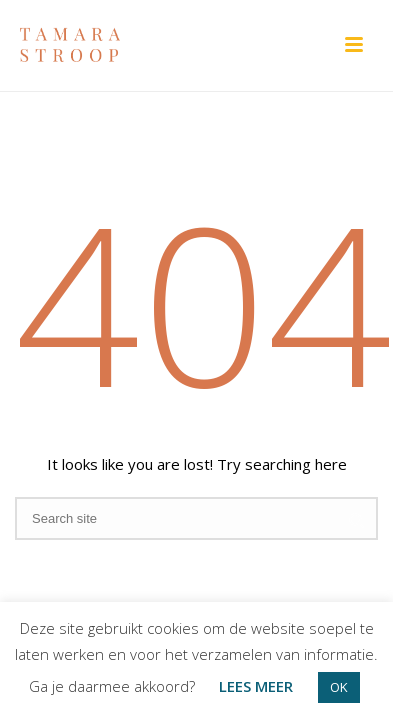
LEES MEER (256, 686)
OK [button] (339, 687)
